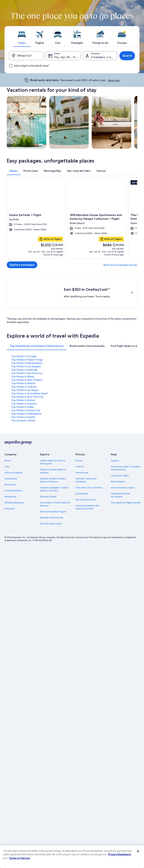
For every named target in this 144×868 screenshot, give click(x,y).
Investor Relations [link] (13, 628)
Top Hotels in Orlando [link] (24, 524)
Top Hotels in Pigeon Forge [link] (27, 497)
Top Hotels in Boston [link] (23, 538)
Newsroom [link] (10, 622)
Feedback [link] (10, 646)
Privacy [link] (79, 598)
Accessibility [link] (82, 631)
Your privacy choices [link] (86, 637)
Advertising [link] (10, 634)
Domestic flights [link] (48, 634)
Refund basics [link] (118, 619)
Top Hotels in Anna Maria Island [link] (29, 531)
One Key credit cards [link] (51, 661)
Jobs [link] (7, 604)
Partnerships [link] (11, 616)
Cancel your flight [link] (120, 613)
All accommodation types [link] (53, 649)
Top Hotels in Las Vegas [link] (25, 528)
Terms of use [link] (82, 610)
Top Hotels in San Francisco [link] (27, 511)
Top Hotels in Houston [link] (24, 541)
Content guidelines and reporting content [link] (87, 645)
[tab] (22, 36)
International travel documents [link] (120, 633)
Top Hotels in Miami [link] (23, 514)
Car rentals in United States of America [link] (55, 642)
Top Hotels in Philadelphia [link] (26, 551)
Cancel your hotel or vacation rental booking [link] (126, 606)
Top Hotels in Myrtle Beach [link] (27, 501)
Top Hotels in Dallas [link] (22, 544)
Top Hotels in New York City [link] (27, 534)
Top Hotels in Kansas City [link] (26, 548)
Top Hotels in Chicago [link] (24, 494)
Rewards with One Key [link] (52, 655)
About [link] (8, 598)
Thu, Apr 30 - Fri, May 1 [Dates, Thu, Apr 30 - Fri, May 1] (67, 57)
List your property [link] (13, 610)
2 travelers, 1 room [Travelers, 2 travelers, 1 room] (103, 57)
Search (127, 56)
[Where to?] (26, 56)
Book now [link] (114, 80)
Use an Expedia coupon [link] (123, 625)
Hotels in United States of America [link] (53, 609)
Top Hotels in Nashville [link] (24, 507)
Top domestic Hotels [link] (23, 558)
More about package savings (120, 265)
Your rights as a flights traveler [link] (126, 640)
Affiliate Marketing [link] (14, 640)
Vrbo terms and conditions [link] (89, 625)
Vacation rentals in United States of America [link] (53, 618)
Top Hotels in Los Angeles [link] (26, 504)
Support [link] (115, 598)
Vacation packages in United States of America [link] (54, 627)
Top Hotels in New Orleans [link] (27, 517)
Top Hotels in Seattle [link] (23, 555)
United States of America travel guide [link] (53, 600)
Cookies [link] (79, 604)
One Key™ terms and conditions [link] (86, 618)
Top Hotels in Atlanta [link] (23, 521)
